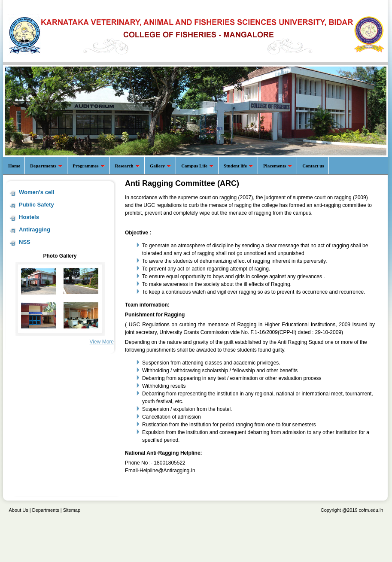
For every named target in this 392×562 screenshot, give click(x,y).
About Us (19, 510)
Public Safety (36, 205)
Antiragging (35, 229)
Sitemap (72, 510)
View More (102, 342)
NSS (25, 242)
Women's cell (36, 192)
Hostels (29, 217)
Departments (46, 510)
